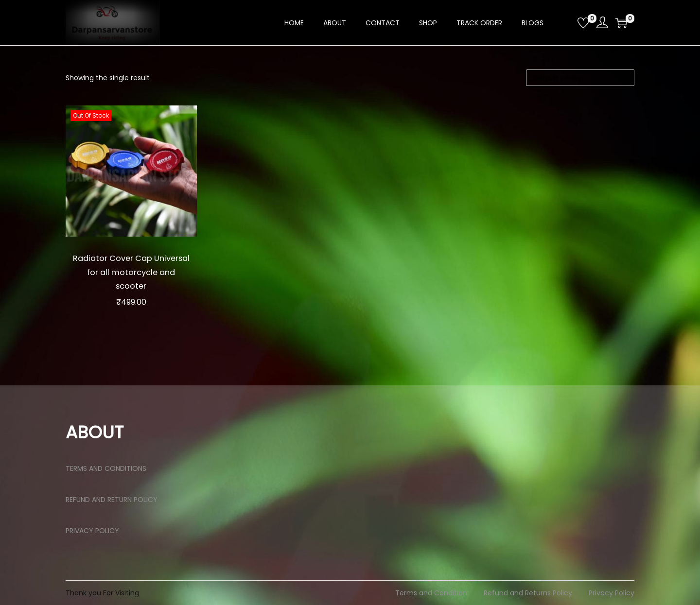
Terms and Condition (431, 593)
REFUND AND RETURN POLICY (112, 500)
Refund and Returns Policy (528, 593)
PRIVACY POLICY (92, 531)
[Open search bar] (566, 22)
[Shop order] (580, 78)
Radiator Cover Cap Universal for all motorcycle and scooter (131, 272)
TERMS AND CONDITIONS (106, 468)
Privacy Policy (612, 593)
